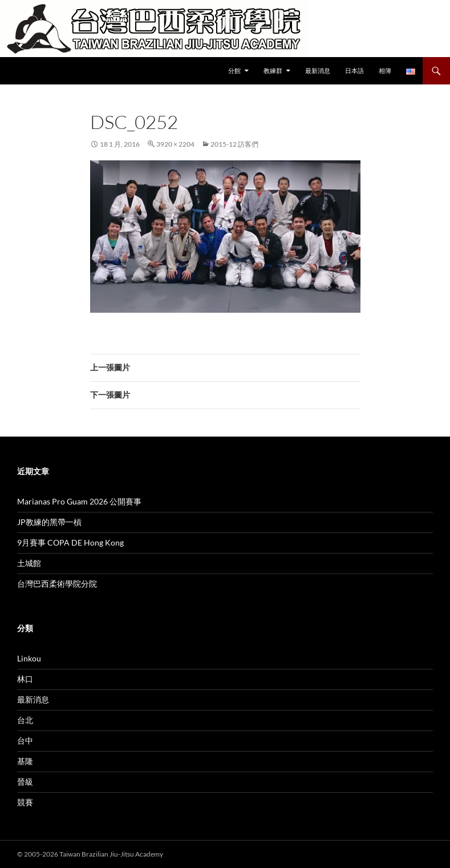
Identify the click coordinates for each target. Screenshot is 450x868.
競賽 (25, 802)
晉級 (25, 782)
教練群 (273, 70)
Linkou (29, 658)
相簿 (385, 70)
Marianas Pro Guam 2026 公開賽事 (79, 501)
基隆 (25, 761)
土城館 (29, 563)
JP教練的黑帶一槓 (49, 522)
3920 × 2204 (175, 144)
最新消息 (318, 70)
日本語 (354, 70)
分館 (234, 70)
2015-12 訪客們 (234, 144)
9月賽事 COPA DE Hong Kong (70, 542)
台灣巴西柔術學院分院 (57, 584)
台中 (25, 740)
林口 (25, 679)
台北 (25, 720)
